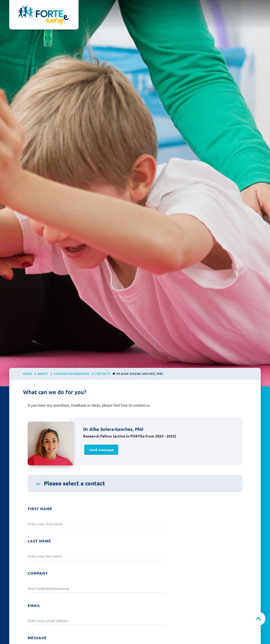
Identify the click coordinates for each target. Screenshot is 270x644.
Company (38, 573)
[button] (256, 9)
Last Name (39, 541)
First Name (40, 509)
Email (34, 605)
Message (37, 638)
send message (101, 450)
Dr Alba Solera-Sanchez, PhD (139, 374)
